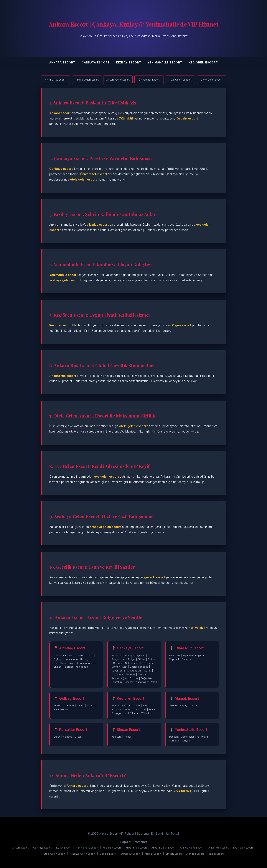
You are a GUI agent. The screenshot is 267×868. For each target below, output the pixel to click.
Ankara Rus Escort (136, 848)
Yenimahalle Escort (165, 62)
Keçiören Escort (203, 62)
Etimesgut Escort (131, 854)
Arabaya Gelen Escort (82, 854)
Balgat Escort (216, 854)
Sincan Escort (174, 854)
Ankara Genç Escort (192, 848)
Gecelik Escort (108, 854)
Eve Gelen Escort (243, 848)
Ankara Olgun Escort (163, 848)
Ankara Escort (62, 62)
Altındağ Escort (195, 854)
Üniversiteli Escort (218, 848)
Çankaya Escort (96, 62)
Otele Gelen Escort (54, 854)
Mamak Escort (153, 854)
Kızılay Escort (129, 62)
